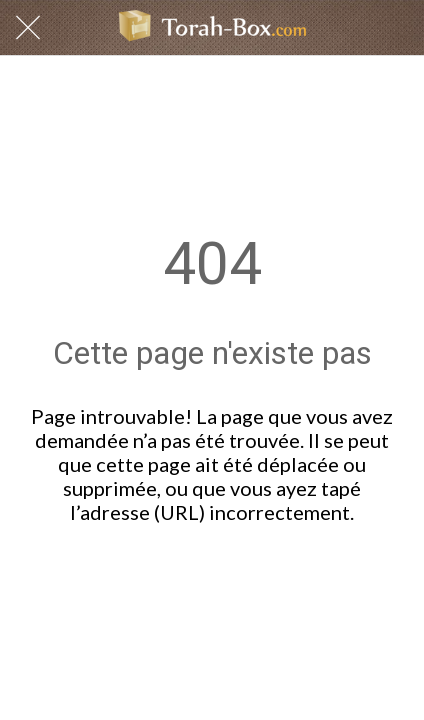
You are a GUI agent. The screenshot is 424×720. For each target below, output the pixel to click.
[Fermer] (28, 28)
